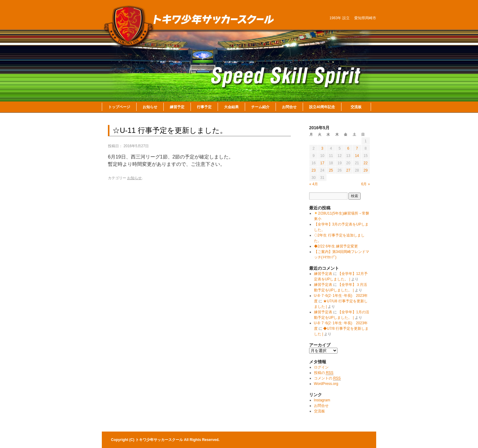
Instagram (322, 400)
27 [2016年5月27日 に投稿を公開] (348, 170)
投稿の (324, 373)
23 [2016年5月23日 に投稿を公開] (314, 170)
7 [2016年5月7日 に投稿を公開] (357, 148)
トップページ (119, 107)
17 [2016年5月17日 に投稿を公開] (322, 163)
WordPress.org (326, 384)
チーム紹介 (260, 107)
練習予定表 (323, 274)
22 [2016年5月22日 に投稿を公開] (366, 163)
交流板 (356, 107)
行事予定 (204, 107)
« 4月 (314, 184)
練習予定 (177, 107)
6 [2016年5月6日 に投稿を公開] (348, 148)
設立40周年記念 (322, 107)
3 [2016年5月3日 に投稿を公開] (322, 148)
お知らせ (150, 107)
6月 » (366, 184)
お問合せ (289, 107)
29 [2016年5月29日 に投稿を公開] (366, 170)
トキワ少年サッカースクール (160, 440)
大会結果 (231, 107)
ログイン (321, 367)
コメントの (327, 378)
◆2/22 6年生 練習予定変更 (336, 246)
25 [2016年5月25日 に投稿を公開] (331, 170)
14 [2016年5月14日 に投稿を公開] (357, 156)
